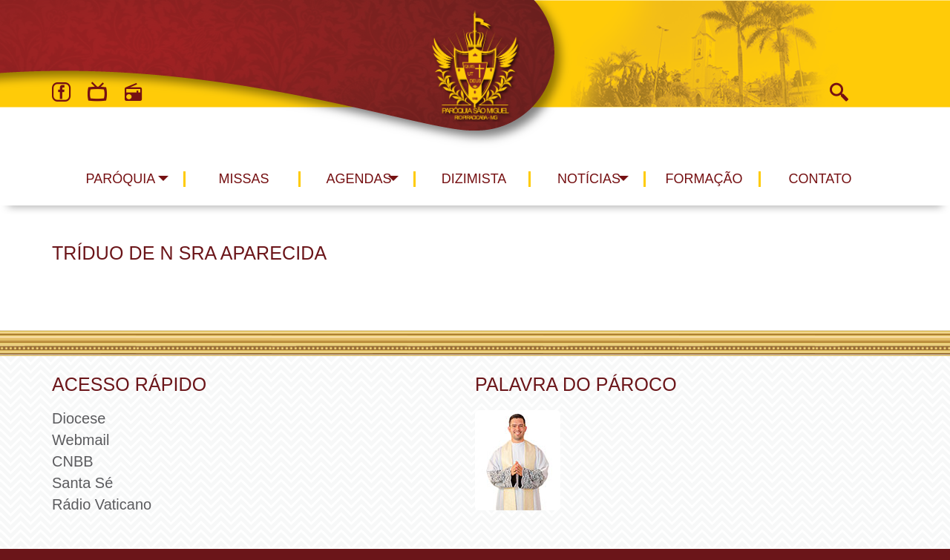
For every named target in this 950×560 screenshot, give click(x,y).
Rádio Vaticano (102, 504)
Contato (820, 179)
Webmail (81, 440)
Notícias (589, 179)
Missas (243, 179)
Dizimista (474, 179)
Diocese (79, 418)
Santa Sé (82, 483)
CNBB (73, 461)
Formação (704, 179)
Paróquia (121, 179)
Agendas (358, 179)
